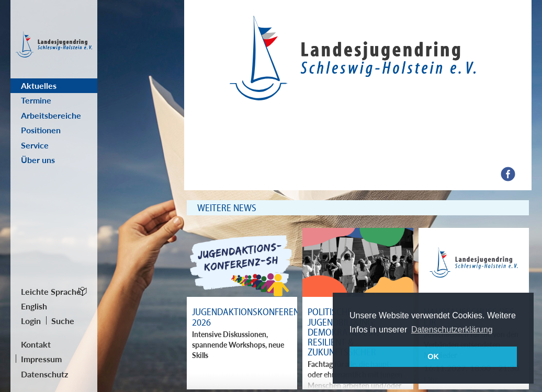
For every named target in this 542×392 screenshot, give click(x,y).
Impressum (41, 359)
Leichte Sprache (51, 291)
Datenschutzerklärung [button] (452, 330)
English (34, 306)
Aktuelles (39, 85)
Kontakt (36, 344)
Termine (36, 100)
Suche (63, 321)
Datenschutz (44, 374)
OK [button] (433, 356)
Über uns (38, 160)
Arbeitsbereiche (51, 115)
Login (31, 321)
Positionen (41, 130)
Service (35, 145)
